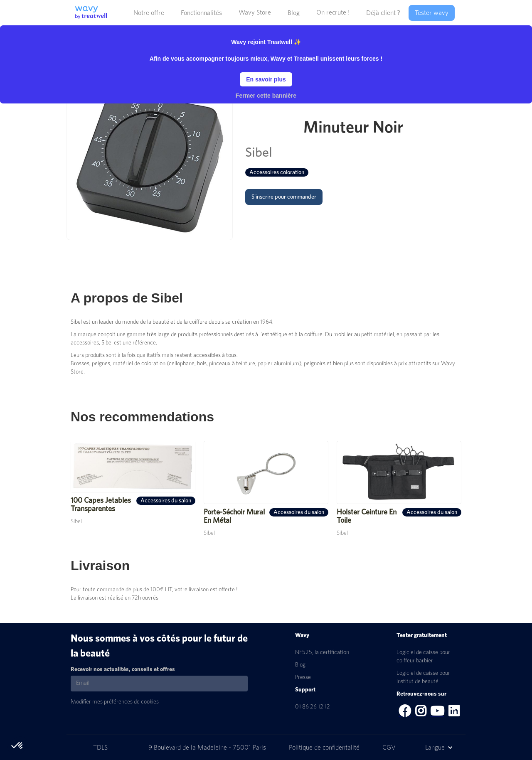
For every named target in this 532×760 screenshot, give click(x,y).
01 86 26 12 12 (313, 707)
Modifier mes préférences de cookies (115, 702)
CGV (389, 748)
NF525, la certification (322, 652)
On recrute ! (333, 12)
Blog (300, 665)
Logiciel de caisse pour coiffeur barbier (423, 657)
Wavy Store (255, 12)
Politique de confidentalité (325, 748)
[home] (89, 10)
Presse (303, 677)
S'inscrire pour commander (284, 197)
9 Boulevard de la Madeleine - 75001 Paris (208, 748)
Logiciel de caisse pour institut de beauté (423, 677)
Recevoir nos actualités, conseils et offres (123, 669)
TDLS (100, 748)
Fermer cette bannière (266, 96)
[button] (149, 13)
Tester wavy (432, 13)
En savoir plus (266, 79)
